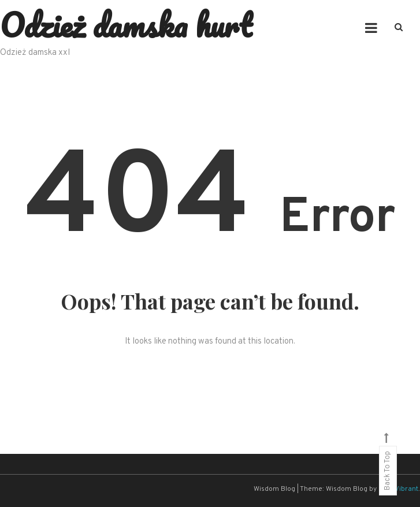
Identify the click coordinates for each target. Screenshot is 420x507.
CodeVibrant (398, 489)
